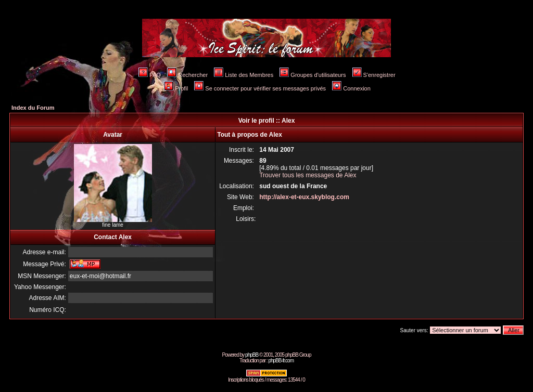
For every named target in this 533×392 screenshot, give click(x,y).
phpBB (252, 355)
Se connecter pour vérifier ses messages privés (260, 88)
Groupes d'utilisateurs (313, 75)
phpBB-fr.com (281, 361)
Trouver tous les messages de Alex (308, 175)
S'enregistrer (374, 75)
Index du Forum (33, 108)
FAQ (150, 75)
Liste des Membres (244, 75)
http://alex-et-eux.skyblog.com (304, 197)
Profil (176, 88)
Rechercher (187, 75)
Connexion (351, 88)
